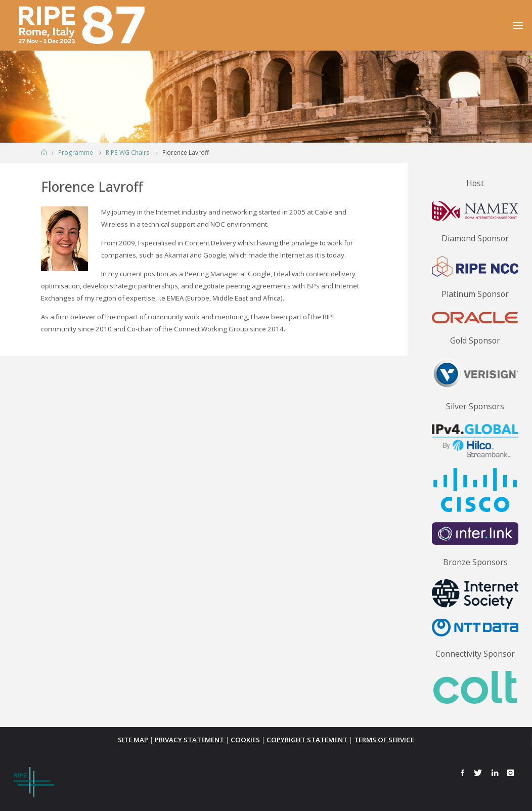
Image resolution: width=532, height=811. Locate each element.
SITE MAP (133, 740)
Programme (76, 153)
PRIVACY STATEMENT (189, 740)
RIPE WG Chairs (128, 153)
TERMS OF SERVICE (384, 740)
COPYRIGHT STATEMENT (307, 740)
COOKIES (245, 740)
